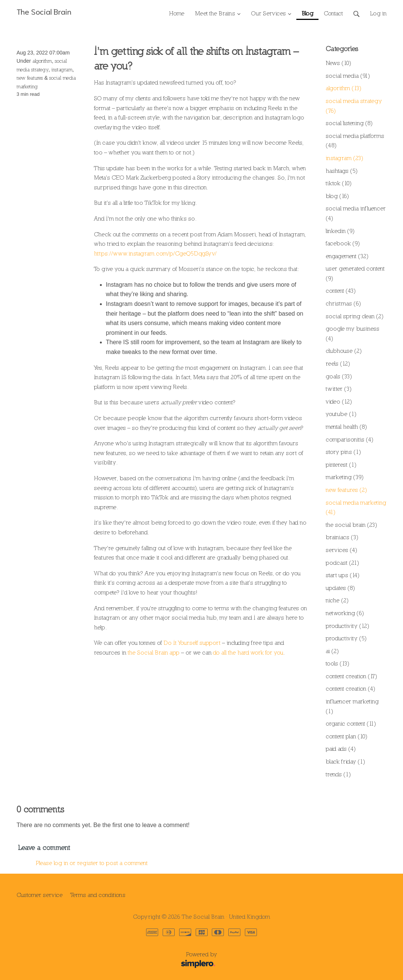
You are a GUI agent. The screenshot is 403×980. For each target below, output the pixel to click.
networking (345, 613)
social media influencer (356, 213)
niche (337, 600)
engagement (347, 256)
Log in (378, 13)
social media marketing (356, 507)
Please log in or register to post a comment (92, 863)
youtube (341, 414)
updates (340, 588)
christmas (343, 303)
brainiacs (342, 537)
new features (30, 78)
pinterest (341, 464)
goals (339, 376)
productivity (347, 626)
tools (337, 663)
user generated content (355, 273)
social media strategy (354, 106)
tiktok (339, 183)
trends (338, 774)
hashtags (342, 171)
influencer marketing (352, 706)
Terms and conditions (98, 895)
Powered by (119, 960)
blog (337, 196)
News (338, 63)
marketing (345, 477)
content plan (346, 736)
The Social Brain (44, 11)
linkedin (340, 231)
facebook (343, 243)
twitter (339, 389)
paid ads (341, 749)
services (341, 550)
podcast (342, 563)
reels (338, 363)
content (341, 290)
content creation (351, 676)
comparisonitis (349, 439)
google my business (352, 333)
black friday (345, 761)
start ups (343, 575)
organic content (351, 723)
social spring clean (355, 316)
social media (348, 76)
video (339, 401)
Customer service (40, 895)
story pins (343, 452)
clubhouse (344, 351)
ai (332, 651)
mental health (346, 426)
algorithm (42, 61)
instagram (62, 70)
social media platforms (355, 141)
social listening (349, 123)
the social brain (351, 525)
